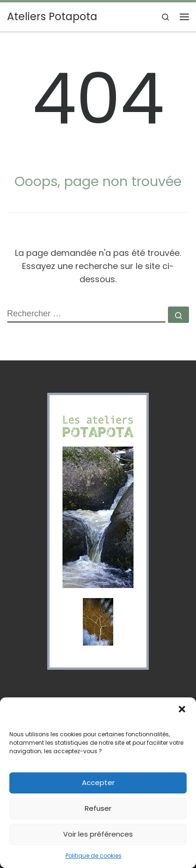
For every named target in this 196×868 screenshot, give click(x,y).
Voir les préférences (98, 834)
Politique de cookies (94, 856)
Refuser (98, 808)
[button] (182, 709)
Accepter (98, 782)
